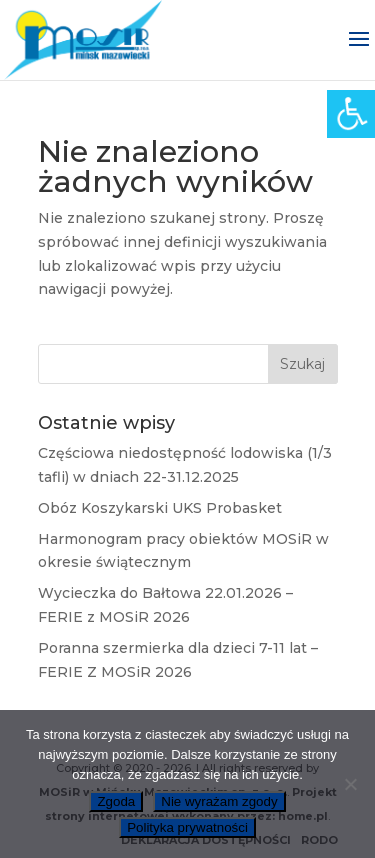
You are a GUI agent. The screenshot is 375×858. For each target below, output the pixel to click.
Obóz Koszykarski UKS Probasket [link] (160, 508)
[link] (351, 114)
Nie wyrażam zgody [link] (219, 801)
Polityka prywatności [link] (187, 827)
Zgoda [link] (116, 801)
